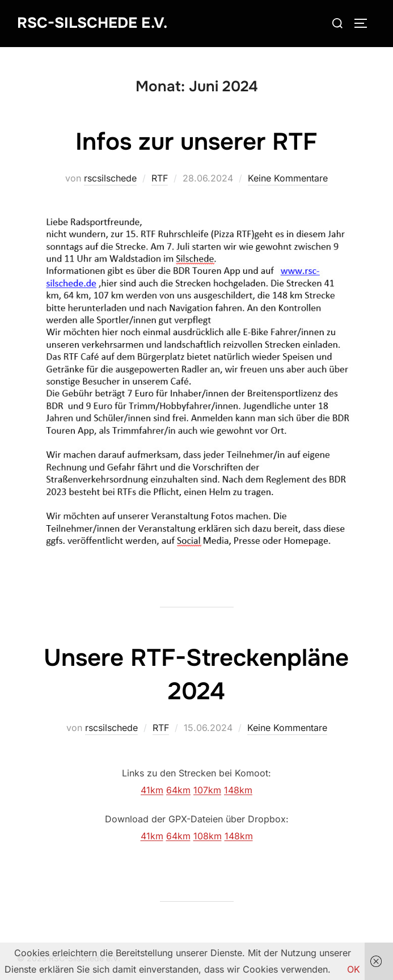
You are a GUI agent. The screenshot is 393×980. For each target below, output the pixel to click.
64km (178, 790)
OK (354, 969)
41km (152, 790)
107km (207, 790)
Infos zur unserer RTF (196, 142)
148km (238, 790)
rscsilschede (110, 178)
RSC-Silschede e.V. (92, 23)
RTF (160, 178)
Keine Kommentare (288, 178)
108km (208, 836)
